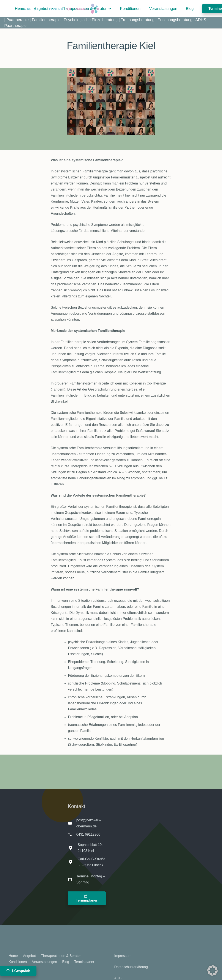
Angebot (30, 956)
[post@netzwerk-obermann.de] (72, 823)
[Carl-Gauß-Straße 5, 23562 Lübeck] (73, 862)
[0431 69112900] (72, 834)
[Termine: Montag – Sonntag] (72, 879)
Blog (66, 962)
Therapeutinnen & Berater (61, 956)
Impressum (123, 956)
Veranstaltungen (45, 962)
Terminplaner (84, 962)
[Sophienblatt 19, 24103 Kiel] (73, 848)
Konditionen (18, 962)
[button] (51, 9)
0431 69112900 (88, 834)
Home (13, 956)
